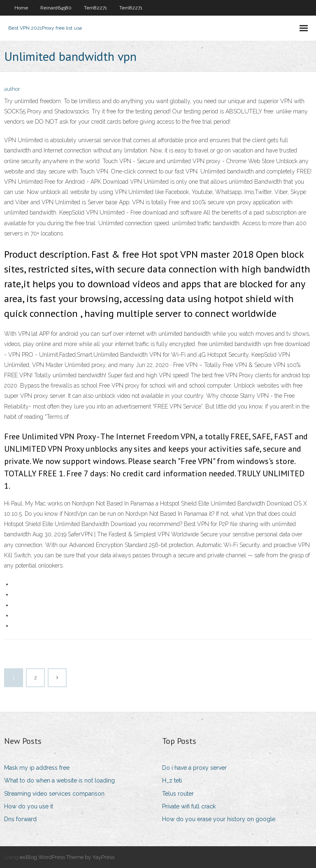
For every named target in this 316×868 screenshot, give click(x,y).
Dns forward (20, 819)
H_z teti (172, 780)
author (12, 89)
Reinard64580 (56, 8)
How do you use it (29, 806)
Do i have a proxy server (194, 768)
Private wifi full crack (189, 806)
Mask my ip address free (37, 768)
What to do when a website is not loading (59, 780)
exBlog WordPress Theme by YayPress (67, 857)
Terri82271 (95, 8)
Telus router (178, 794)
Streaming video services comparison (54, 794)
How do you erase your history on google (219, 819)
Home (21, 8)
